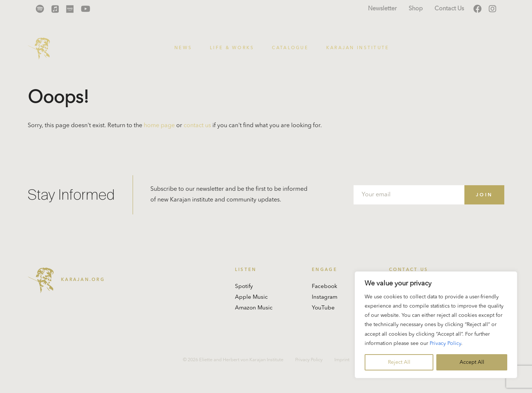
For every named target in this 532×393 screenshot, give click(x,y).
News (183, 48)
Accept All (472, 362)
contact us (197, 126)
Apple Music (251, 297)
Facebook (325, 287)
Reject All (399, 362)
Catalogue (290, 48)
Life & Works (232, 48)
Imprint (342, 360)
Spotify (244, 287)
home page (159, 126)
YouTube (323, 308)
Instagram (325, 297)
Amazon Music (254, 308)
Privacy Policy (445, 343)
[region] (436, 325)
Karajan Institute (358, 48)
